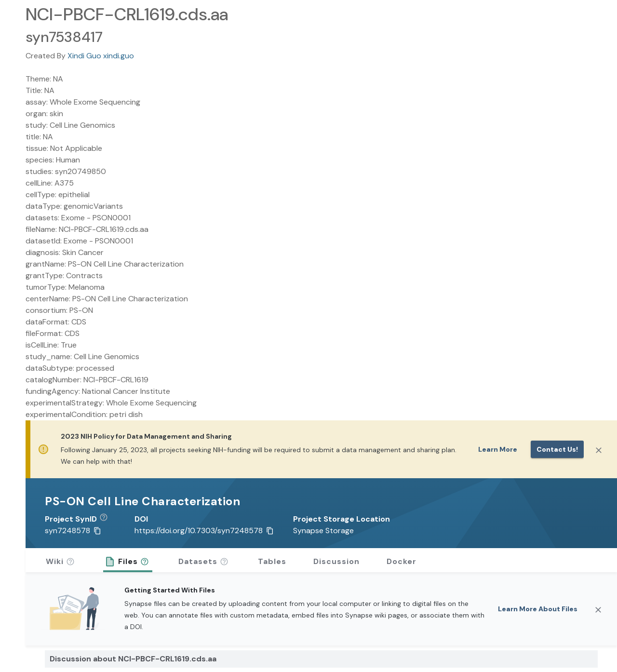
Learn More (498, 449)
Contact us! (557, 449)
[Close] (599, 450)
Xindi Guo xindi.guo (101, 56)
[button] (107, 519)
